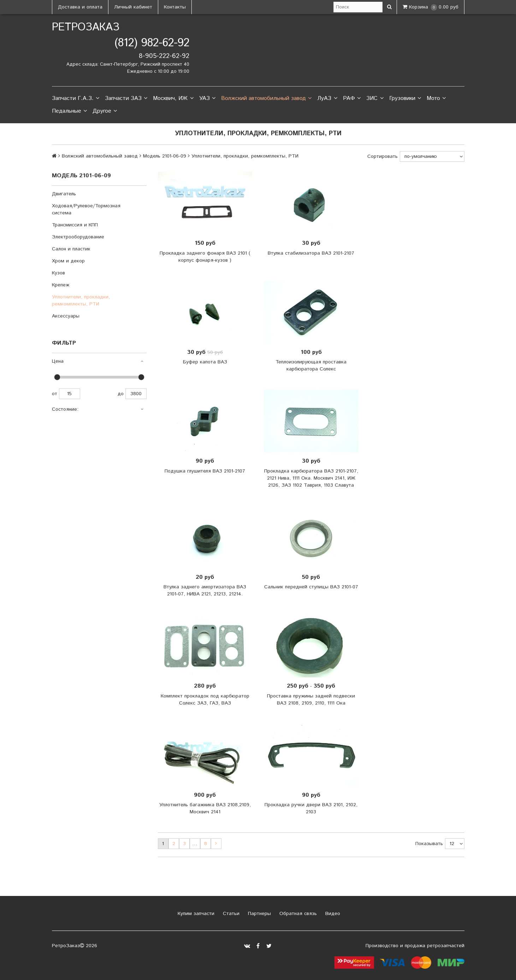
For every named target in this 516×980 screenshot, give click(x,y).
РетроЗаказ (86, 27)
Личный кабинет (133, 7)
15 (70, 394)
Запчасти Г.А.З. (76, 99)
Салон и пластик (71, 249)
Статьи (230, 914)
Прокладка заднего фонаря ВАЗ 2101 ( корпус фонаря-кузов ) (205, 257)
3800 (136, 394)
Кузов (58, 273)
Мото (436, 99)
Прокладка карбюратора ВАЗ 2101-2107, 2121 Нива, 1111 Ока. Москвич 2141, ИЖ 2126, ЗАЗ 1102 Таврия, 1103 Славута (311, 478)
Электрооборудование (78, 237)
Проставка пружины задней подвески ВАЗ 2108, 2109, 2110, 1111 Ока (311, 700)
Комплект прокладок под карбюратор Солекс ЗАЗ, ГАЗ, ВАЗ (205, 700)
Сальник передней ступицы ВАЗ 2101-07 (311, 587)
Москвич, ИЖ (173, 99)
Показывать (429, 844)
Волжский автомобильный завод (266, 99)
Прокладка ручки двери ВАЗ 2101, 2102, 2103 (311, 808)
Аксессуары (66, 316)
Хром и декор (68, 261)
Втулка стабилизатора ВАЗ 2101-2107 (311, 253)
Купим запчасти (195, 914)
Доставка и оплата (80, 7)
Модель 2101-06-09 (165, 156)
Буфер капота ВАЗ (205, 362)
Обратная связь (297, 914)
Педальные (69, 111)
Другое (105, 111)
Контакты (175, 7)
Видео (332, 914)
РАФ (352, 99)
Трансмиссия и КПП (75, 225)
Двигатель (64, 194)
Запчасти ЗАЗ (126, 99)
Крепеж (61, 285)
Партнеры (259, 914)
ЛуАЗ (327, 99)
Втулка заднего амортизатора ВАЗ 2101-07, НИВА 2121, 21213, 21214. (205, 590)
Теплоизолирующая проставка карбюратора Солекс (311, 366)
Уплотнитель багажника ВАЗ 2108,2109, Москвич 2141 (205, 808)
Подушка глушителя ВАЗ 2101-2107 (205, 471)
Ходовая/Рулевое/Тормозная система (86, 209)
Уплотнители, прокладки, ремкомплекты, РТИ (81, 301)
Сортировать (382, 156)
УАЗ (207, 99)
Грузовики (405, 99)
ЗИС (375, 99)
